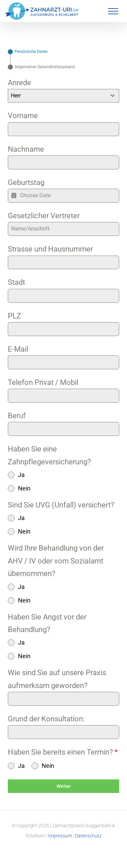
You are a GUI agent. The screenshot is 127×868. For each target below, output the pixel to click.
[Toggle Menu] (113, 11)
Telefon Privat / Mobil (43, 382)
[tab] (28, 52)
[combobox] (63, 96)
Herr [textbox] (16, 96)
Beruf (17, 416)
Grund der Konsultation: (46, 719)
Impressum (60, 836)
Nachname (26, 149)
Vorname (23, 116)
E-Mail (18, 349)
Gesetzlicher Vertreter (44, 216)
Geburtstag (26, 182)
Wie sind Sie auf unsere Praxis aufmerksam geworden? (57, 679)
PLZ (14, 316)
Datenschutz (88, 836)
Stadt (16, 282)
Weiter (64, 786)
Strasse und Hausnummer (50, 249)
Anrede (19, 83)
